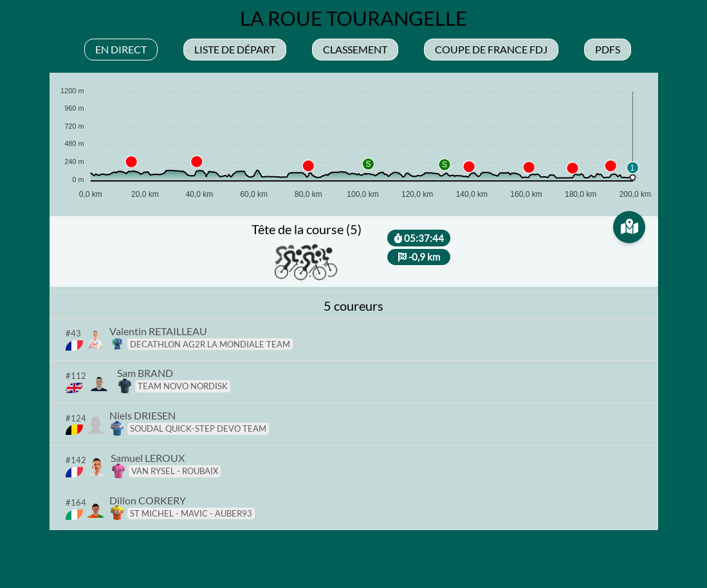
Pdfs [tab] (608, 49)
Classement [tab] (355, 49)
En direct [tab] (121, 49)
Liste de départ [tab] (235, 49)
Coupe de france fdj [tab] (491, 49)
